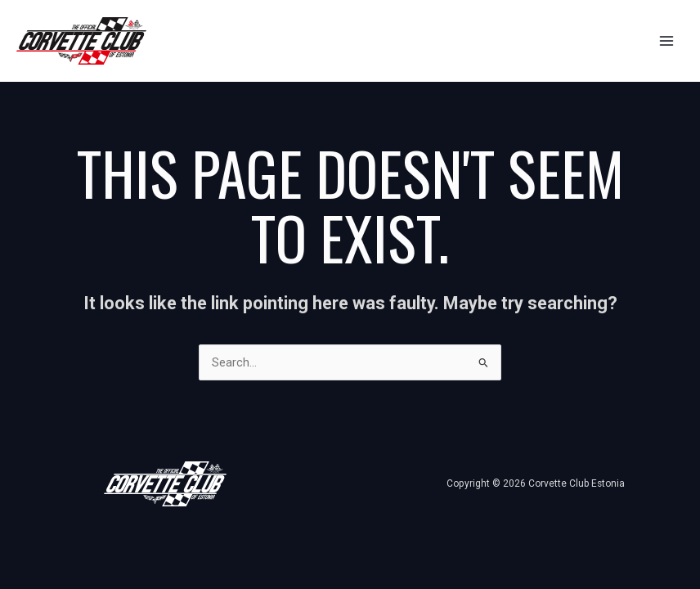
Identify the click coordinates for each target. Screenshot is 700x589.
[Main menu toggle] (666, 41)
